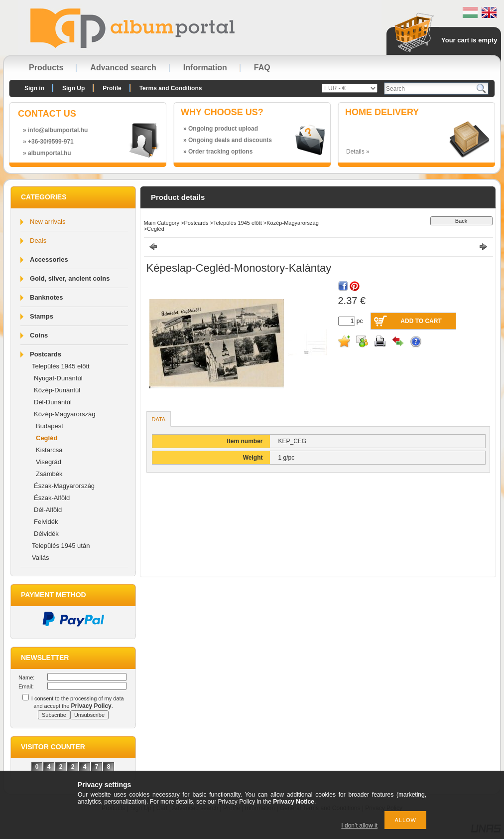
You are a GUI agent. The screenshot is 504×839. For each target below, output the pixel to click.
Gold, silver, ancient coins (70, 278)
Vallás (40, 558)
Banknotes (46, 297)
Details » (358, 152)
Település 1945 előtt (61, 366)
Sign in (34, 88)
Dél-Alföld (48, 510)
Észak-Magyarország (64, 486)
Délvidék (46, 534)
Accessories (49, 259)
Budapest (50, 426)
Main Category (162, 223)
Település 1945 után (61, 546)
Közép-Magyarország (65, 414)
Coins (39, 335)
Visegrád (49, 462)
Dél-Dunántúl (53, 402)
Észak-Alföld (52, 498)
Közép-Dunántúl (57, 390)
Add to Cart (421, 321)
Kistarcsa (49, 450)
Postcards (46, 354)
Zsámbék (49, 474)
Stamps (42, 316)
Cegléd (47, 438)
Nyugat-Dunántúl (58, 378)
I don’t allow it (359, 826)
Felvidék (46, 522)
